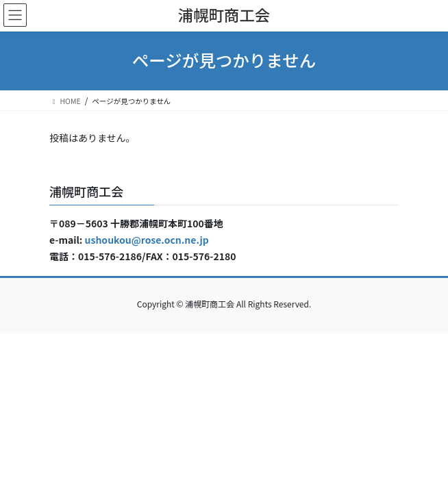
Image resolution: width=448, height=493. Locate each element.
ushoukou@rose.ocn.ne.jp (147, 240)
